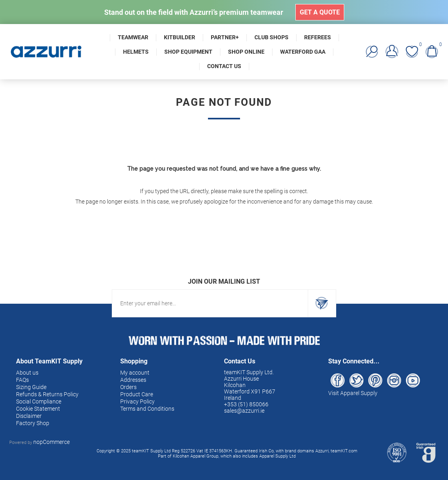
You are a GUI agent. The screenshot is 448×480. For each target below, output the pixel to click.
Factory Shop (33, 423)
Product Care (137, 394)
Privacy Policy (137, 401)
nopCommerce (51, 442)
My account (135, 373)
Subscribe (322, 303)
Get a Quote (320, 12)
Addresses (133, 380)
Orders (128, 387)
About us (27, 373)
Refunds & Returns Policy (47, 394)
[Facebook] (338, 380)
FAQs (22, 380)
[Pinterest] (375, 380)
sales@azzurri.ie (244, 411)
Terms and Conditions (147, 409)
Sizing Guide (31, 387)
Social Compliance (39, 401)
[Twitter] (356, 380)
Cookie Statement (38, 409)
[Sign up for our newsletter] (210, 303)
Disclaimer (29, 416)
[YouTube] (413, 380)
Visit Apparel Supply (353, 393)
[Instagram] (394, 380)
